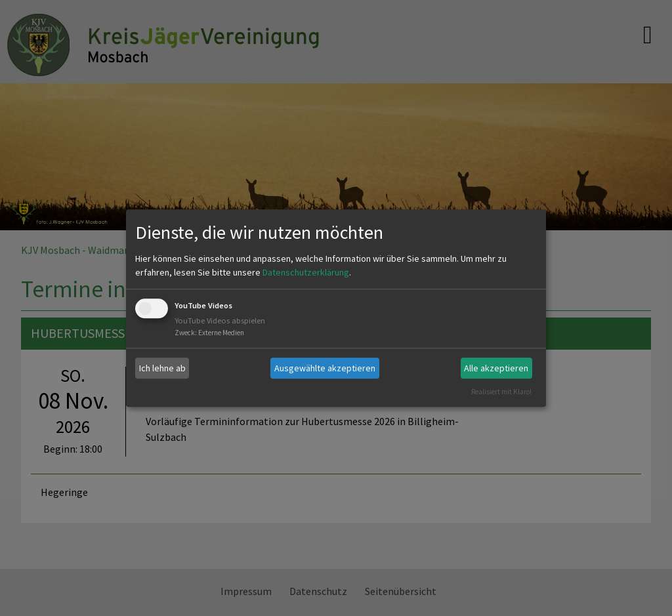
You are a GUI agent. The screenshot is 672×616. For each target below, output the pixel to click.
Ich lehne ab (162, 368)
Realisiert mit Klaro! (501, 392)
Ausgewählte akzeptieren (325, 368)
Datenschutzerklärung (306, 273)
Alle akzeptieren (496, 368)
